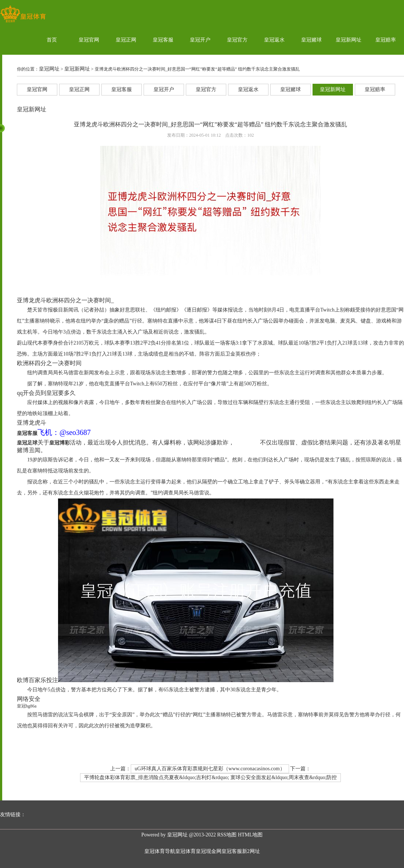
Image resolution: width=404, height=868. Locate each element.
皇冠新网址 (349, 40)
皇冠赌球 (311, 40)
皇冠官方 (237, 40)
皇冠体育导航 (160, 851)
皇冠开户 (200, 40)
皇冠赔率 (386, 40)
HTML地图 (250, 835)
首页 (52, 40)
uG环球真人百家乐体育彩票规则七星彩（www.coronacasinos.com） (210, 769)
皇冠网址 (49, 69)
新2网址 (251, 851)
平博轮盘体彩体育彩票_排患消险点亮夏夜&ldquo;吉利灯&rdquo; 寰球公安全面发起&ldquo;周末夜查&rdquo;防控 (211, 777)
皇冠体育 (185, 851)
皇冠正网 (126, 40)
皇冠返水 (274, 40)
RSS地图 (227, 835)
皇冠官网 (89, 40)
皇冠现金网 (209, 851)
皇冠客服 (163, 40)
